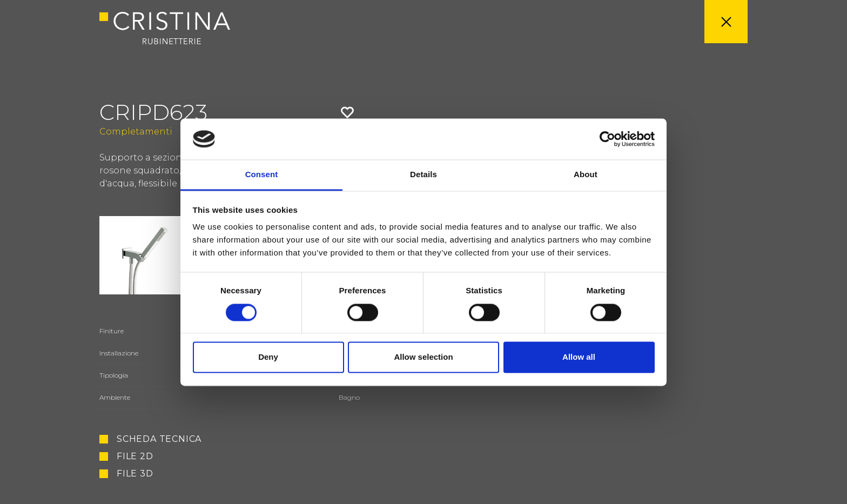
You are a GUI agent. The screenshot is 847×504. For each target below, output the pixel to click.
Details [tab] (423, 175)
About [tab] (586, 175)
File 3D (135, 474)
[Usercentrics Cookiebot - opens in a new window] (607, 139)
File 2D (135, 456)
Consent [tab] (262, 175)
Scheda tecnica (159, 439)
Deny (268, 357)
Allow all (579, 357)
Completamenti (136, 132)
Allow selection (423, 357)
